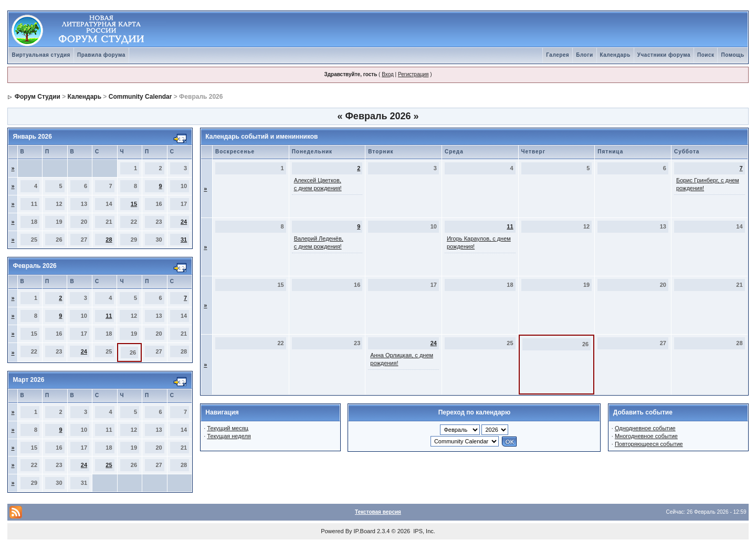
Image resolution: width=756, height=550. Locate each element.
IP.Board (365, 531)
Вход (388, 74)
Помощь (732, 55)
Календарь (615, 55)
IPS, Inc (423, 531)
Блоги (584, 55)
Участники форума (664, 55)
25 (109, 465)
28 (109, 240)
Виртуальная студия (41, 55)
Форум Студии (38, 97)
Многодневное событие (646, 436)
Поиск (706, 55)
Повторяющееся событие (649, 444)
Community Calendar (140, 97)
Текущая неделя (229, 436)
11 (109, 316)
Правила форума (101, 55)
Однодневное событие (645, 428)
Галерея (558, 55)
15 (134, 204)
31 (184, 240)
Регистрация (413, 74)
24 (184, 222)
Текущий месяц (228, 428)
